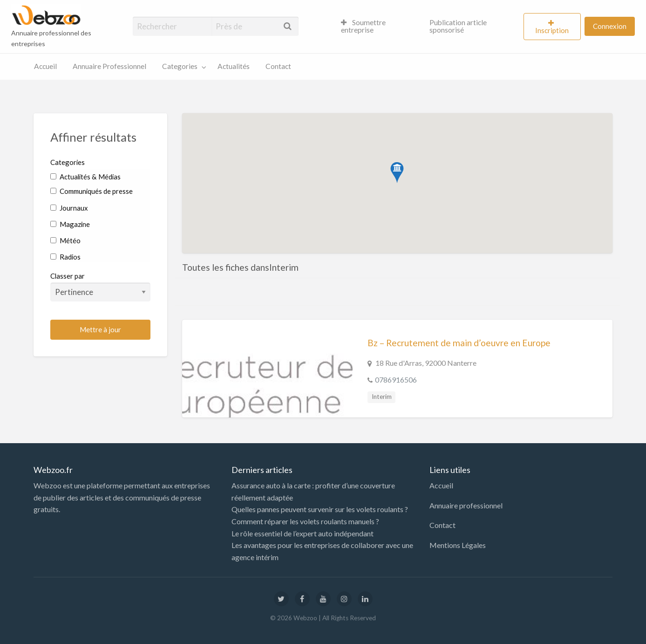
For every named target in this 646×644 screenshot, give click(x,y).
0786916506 (396, 380)
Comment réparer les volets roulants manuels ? (305, 521)
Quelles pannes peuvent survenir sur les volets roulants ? (320, 509)
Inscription (552, 30)
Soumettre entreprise (363, 26)
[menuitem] (377, 27)
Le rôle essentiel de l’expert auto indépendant (303, 533)
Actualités (234, 66)
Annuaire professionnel (466, 505)
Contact (278, 66)
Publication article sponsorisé (458, 26)
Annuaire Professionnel (109, 66)
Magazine (70, 224)
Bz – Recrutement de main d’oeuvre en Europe (459, 343)
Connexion (610, 26)
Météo (65, 240)
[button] (397, 173)
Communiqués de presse (92, 191)
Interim (382, 397)
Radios (65, 257)
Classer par (100, 287)
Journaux (69, 208)
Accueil (45, 66)
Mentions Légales (458, 545)
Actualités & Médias (85, 177)
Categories (180, 66)
